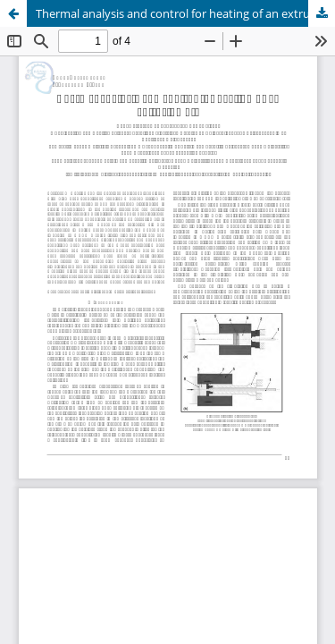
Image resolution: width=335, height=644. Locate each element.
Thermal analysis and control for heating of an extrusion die (185, 13)
